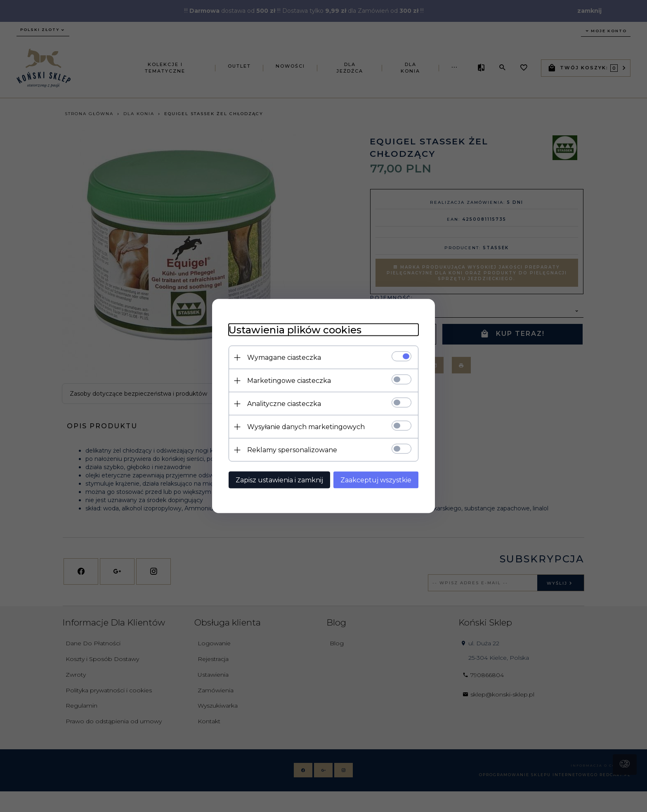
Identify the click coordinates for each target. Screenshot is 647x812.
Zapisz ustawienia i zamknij (279, 480)
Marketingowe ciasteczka (289, 381)
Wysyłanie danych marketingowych (306, 427)
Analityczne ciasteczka (284, 404)
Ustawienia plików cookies (295, 330)
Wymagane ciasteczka (284, 358)
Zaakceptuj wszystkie (376, 480)
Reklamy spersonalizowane (292, 450)
